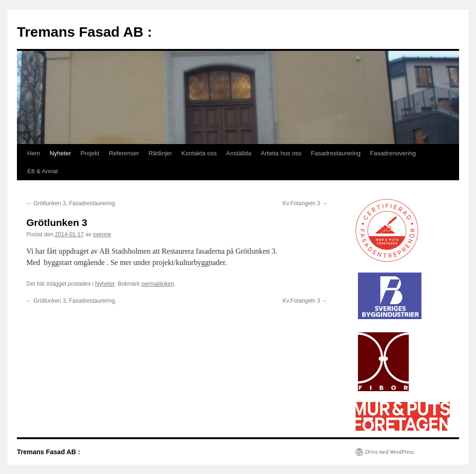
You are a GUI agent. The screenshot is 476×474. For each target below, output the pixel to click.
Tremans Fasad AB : (84, 32)
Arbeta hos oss (281, 153)
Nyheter (60, 153)
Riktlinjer (160, 153)
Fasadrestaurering (336, 153)
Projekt (90, 153)
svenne (102, 234)
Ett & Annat (43, 171)
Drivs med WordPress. (390, 452)
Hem (34, 153)
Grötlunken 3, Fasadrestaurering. (71, 203)
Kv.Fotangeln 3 (305, 203)
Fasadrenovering (393, 153)
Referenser (124, 153)
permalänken (158, 284)
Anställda (239, 153)
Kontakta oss (199, 153)
